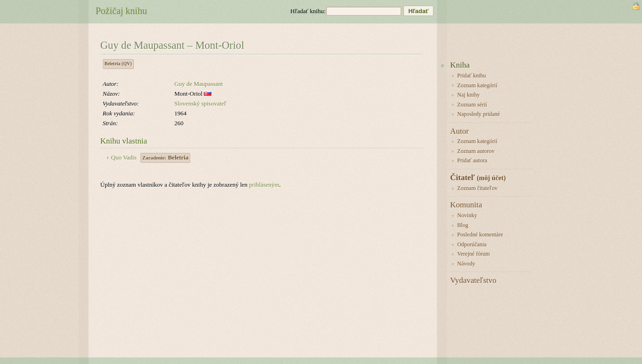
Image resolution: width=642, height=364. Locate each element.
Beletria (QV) (118, 64)
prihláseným (264, 185)
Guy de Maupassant (198, 84)
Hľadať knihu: (308, 11)
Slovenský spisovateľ (200, 103)
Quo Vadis (124, 157)
